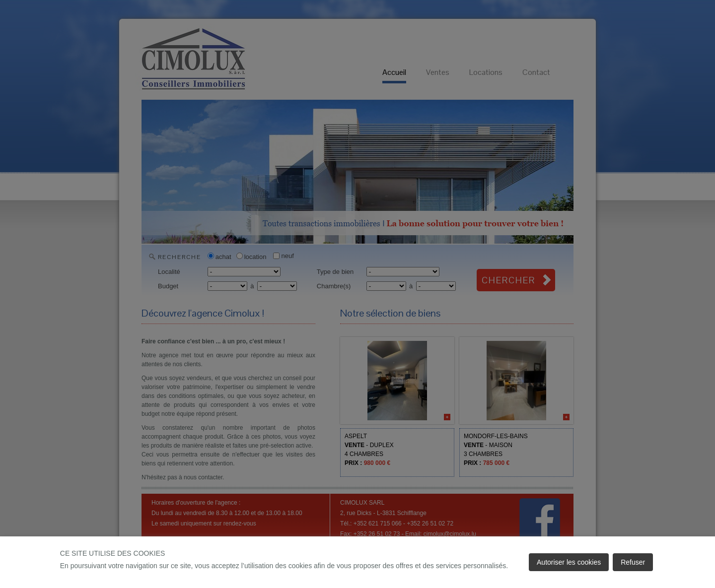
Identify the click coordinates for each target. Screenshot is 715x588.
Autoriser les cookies (569, 562)
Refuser (633, 562)
